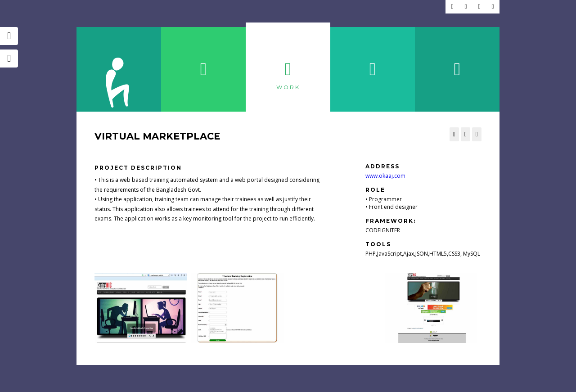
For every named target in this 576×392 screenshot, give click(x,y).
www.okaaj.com (385, 176)
